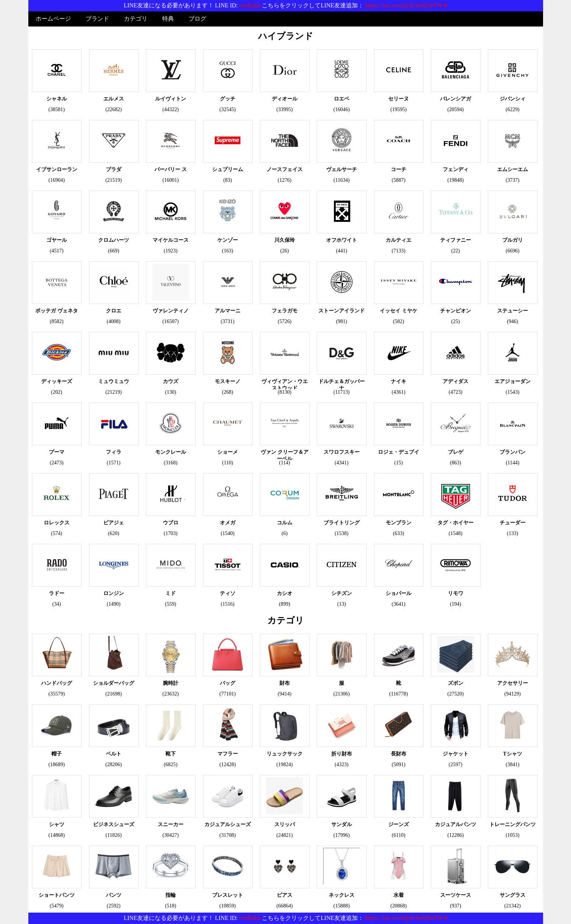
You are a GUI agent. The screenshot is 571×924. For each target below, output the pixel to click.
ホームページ (53, 19)
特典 (168, 19)
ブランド (97, 19)
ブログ (197, 19)
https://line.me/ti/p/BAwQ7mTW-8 (406, 5)
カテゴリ (136, 19)
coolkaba (250, 5)
